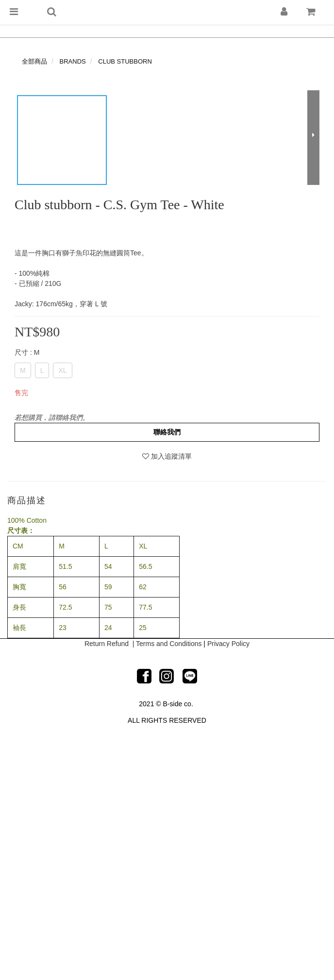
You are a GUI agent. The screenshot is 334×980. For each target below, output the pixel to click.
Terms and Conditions (169, 644)
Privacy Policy (228, 644)
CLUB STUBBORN (125, 61)
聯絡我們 (167, 432)
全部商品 (34, 61)
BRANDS (73, 61)
